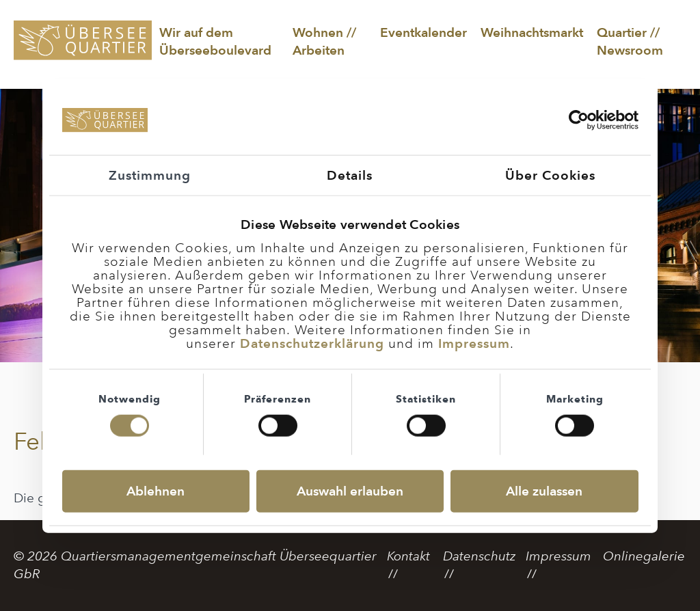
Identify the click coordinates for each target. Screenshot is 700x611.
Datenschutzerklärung (312, 343)
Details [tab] (350, 175)
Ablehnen (156, 491)
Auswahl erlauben (350, 491)
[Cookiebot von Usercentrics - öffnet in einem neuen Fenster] (579, 120)
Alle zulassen (544, 491)
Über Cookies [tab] (550, 175)
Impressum (474, 343)
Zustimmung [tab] (150, 175)
